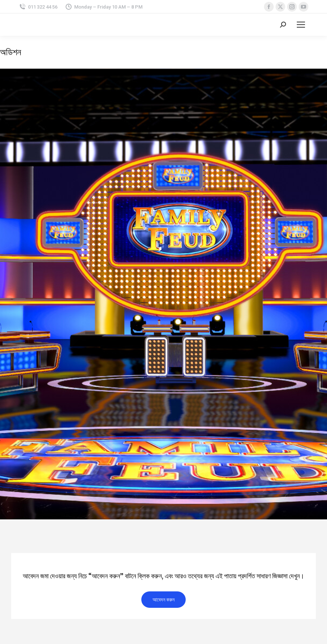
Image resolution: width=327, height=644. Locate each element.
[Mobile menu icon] (301, 25)
